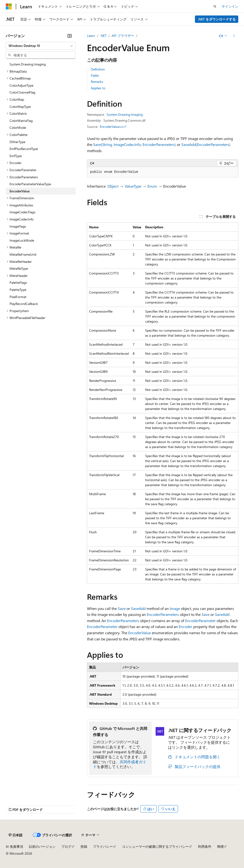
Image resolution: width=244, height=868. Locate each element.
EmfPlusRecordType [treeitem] (24, 149)
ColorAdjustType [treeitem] (21, 85)
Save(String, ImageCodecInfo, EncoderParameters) (135, 144)
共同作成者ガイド (120, 764)
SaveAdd (138, 608)
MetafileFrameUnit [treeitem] (23, 254)
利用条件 (205, 846)
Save (122, 608)
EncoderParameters (163, 614)
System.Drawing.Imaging (125, 114)
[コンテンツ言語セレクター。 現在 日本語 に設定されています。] (15, 835)
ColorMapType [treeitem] (20, 107)
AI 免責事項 (14, 846)
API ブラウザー (123, 36)
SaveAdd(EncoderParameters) (206, 144)
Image (175, 608)
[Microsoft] (9, 6)
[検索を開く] (215, 6)
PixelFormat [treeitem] (18, 297)
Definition (98, 69)
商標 (220, 846)
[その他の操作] (234, 36)
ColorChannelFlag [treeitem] (22, 92)
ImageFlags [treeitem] (18, 226)
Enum (152, 186)
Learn (91, 36)
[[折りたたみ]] (70, 36)
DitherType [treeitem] (17, 142)
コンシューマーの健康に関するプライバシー (155, 846)
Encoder (186, 626)
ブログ (66, 846)
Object (113, 186)
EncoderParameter (200, 621)
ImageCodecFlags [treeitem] (22, 212)
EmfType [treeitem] (16, 156)
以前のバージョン (42, 846)
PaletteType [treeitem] (18, 290)
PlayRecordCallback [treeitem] (24, 304)
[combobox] (41, 46)
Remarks (97, 82)
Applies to (98, 88)
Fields (95, 75)
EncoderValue (140, 633)
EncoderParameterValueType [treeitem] (30, 184)
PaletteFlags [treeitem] (18, 282)
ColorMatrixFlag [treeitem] (21, 121)
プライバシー (103, 846)
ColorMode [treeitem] (18, 127)
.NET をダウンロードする (217, 19)
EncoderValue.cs (112, 127)
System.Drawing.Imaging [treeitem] (28, 64)
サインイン (230, 6)
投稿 (84, 846)
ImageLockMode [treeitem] (22, 240)
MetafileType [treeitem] (19, 268)
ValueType (133, 186)
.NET (103, 36)
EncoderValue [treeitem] (20, 191)
